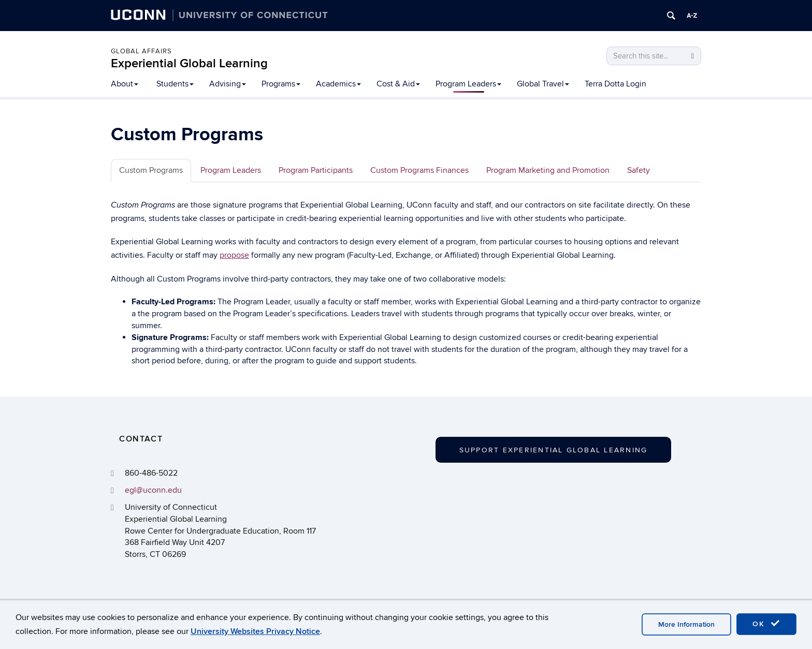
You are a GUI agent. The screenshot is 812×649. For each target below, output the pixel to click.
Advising (228, 84)
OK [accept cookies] (766, 624)
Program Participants (316, 170)
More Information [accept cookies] (686, 624)
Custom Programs (151, 170)
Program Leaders (468, 84)
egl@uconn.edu (153, 490)
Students (175, 84)
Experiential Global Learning (189, 63)
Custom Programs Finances (419, 170)
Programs (281, 84)
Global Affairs (141, 51)
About (125, 84)
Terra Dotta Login (615, 84)
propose (234, 255)
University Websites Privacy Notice (255, 631)
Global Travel (543, 84)
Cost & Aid (398, 84)
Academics (338, 84)
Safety (639, 170)
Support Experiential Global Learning (554, 450)
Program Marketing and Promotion (548, 170)
